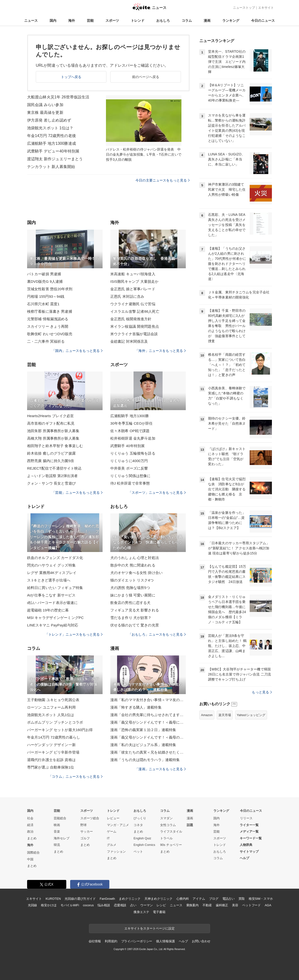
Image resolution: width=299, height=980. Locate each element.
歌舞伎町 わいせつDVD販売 (50, 334)
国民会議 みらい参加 (45, 105)
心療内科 (183, 899)
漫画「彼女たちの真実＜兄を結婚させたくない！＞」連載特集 (148, 752)
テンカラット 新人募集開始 (51, 167)
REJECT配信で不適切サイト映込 (54, 468)
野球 (83, 825)
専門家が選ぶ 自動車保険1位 (51, 767)
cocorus (88, 905)
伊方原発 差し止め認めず (49, 120)
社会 (30, 818)
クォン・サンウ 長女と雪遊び (51, 483)
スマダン (166, 818)
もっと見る (262, 692)
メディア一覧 (249, 831)
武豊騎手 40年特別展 (127, 446)
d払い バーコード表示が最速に (52, 603)
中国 (30, 859)
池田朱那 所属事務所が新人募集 (53, 431)
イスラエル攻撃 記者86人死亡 (135, 311)
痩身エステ (141, 912)
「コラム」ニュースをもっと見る (75, 777)
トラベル (166, 838)
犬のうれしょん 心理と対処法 (135, 558)
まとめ (32, 838)
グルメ (112, 845)
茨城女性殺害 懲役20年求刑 (50, 289)
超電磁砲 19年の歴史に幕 (48, 610)
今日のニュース (263, 21)
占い (133, 905)
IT (108, 838)
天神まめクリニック (158, 899)
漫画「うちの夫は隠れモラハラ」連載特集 (145, 760)
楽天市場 (225, 715)
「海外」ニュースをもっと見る (160, 351)
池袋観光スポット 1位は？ (50, 128)
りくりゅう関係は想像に (130, 476)
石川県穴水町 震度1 (43, 304)
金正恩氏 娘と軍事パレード (133, 289)
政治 (30, 831)
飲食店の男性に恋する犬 (130, 603)
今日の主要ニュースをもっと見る (163, 180)
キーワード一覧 (251, 838)
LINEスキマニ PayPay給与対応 (53, 625)
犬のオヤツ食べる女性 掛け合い (136, 573)
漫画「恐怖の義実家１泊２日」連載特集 (143, 730)
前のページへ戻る (146, 77)
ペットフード (251, 905)
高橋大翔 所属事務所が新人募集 (53, 438)
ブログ (214, 899)
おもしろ (163, 21)
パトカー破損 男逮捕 (44, 274)
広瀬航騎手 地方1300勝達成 (52, 143)
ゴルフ (85, 838)
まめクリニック (130, 899)
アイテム (199, 899)
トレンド (138, 21)
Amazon (207, 715)
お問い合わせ (201, 941)
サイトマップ (249, 852)
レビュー (113, 818)
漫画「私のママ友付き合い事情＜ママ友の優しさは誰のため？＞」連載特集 (148, 700)
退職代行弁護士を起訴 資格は (51, 760)
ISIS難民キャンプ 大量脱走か (134, 281)
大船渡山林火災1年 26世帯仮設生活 (58, 97)
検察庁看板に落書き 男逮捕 (50, 311)
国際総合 (33, 853)
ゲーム (112, 831)
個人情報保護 (165, 941)
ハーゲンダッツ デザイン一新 (51, 745)
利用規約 (111, 941)
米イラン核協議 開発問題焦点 (135, 326)
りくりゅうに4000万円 (129, 461)
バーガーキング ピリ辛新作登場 (53, 752)
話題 (190, 825)
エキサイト (266, 8)
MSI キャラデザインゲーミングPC (55, 618)
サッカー (87, 831)
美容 (235, 905)
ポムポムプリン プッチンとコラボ (55, 722)
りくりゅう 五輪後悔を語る (133, 453)
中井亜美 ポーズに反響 (129, 468)
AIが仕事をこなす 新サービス (51, 595)
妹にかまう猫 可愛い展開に (133, 595)
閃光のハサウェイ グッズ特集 (51, 565)
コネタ (138, 825)
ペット (138, 852)
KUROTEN (53, 899)
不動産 (207, 905)
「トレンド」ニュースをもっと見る (74, 634)
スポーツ (112, 21)
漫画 (207, 21)
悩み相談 (104, 905)
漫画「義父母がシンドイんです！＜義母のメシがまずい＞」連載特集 (148, 737)
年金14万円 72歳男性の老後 (52, 136)
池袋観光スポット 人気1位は (51, 715)
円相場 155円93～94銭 (46, 296)
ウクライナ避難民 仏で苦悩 (133, 304)
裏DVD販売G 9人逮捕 (45, 281)
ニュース (31, 21)
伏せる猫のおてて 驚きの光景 (135, 625)
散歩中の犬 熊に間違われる (133, 565)
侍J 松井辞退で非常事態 (130, 483)
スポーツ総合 (90, 818)
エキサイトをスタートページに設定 (149, 928)
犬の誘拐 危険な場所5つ (130, 588)
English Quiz (142, 838)
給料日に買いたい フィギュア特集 (55, 588)
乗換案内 (192, 905)
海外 (72, 21)
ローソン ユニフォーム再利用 (51, 707)
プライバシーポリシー (137, 941)
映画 (57, 825)
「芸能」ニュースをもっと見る (77, 493)
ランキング (231, 21)
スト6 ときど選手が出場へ (49, 580)
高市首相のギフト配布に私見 (51, 423)
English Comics (144, 845)
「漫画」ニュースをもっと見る (160, 769)
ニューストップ (244, 8)
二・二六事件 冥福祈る (46, 341)
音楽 (57, 831)
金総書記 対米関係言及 (129, 341)
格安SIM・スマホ (261, 899)
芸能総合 (60, 818)
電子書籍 (159, 912)
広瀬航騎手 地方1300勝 (130, 416)
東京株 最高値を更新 (45, 113)
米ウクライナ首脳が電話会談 (134, 334)
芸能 (90, 21)
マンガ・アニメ (118, 825)
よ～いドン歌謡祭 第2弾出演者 (52, 476)
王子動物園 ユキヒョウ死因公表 (53, 700)
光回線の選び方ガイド (80, 899)
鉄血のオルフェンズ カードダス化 (55, 558)
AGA (268, 905)
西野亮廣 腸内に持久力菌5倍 (51, 461)
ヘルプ (244, 858)
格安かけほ (49, 905)
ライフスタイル (171, 831)
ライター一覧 (249, 825)
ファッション (116, 852)
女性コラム (168, 825)
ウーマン (146, 905)
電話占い (228, 899)
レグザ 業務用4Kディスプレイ (52, 573)
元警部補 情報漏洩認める (48, 319)
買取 (242, 899)
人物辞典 (246, 845)
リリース (246, 818)
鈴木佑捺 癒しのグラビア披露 (51, 453)
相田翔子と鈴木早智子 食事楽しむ (55, 446)
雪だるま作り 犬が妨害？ (131, 618)
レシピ (161, 905)
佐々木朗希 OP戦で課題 (130, 431)
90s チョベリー (171, 845)
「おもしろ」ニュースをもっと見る (157, 634)
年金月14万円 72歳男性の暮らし (54, 737)
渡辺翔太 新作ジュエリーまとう (55, 159)
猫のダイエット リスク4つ (132, 580)
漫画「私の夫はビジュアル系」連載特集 (143, 745)
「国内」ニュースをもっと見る (77, 351)
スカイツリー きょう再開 (48, 326)
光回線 (33, 905)
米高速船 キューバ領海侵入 (133, 274)
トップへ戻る (71, 77)
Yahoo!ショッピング (251, 715)
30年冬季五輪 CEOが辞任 (131, 423)
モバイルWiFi (70, 905)
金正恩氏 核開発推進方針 (131, 319)
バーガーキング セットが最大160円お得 (60, 730)
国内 (53, 21)
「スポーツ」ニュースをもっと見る (157, 493)
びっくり (140, 818)
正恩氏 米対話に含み (127, 296)
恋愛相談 (120, 905)
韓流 (57, 845)
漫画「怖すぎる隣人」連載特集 (136, 707)
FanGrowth (107, 899)
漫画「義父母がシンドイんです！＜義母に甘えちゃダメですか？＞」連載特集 (148, 722)
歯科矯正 (222, 905)
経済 (30, 825)
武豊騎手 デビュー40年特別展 (53, 151)
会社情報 (95, 941)
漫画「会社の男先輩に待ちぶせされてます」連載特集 (148, 715)
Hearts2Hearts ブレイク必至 (50, 416)
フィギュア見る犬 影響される (135, 610)
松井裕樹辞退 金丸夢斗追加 (133, 438)
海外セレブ (62, 838)
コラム (187, 21)
